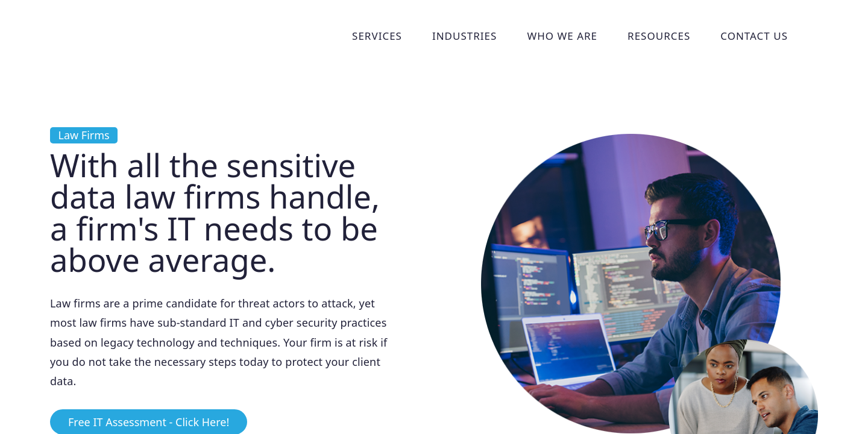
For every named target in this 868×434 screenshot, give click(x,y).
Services (377, 36)
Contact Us (754, 36)
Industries (464, 36)
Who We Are (562, 36)
